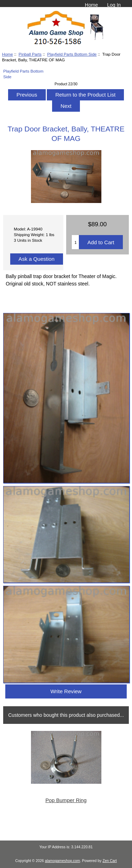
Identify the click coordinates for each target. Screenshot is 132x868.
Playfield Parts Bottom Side (72, 54)
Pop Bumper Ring (66, 800)
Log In (114, 5)
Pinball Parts (30, 54)
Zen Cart (110, 861)
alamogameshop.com (63, 861)
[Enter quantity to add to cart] (75, 242)
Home (91, 5)
